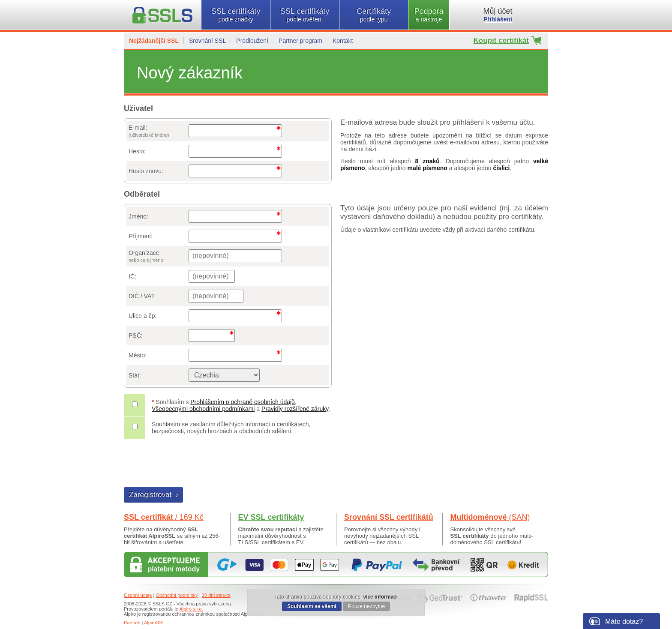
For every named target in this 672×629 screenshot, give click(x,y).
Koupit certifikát (501, 40)
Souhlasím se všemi (312, 606)
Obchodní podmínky (177, 595)
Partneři (132, 623)
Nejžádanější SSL (154, 41)
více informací (380, 597)
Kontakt (343, 41)
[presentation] (189, 464)
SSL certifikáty (236, 15)
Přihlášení (498, 19)
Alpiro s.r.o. (191, 609)
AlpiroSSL (154, 623)
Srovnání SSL (207, 41)
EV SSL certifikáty (271, 517)
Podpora (429, 15)
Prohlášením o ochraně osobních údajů (243, 402)
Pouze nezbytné (366, 606)
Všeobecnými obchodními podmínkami (203, 409)
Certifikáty (374, 15)
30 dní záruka (216, 595)
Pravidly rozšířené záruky (295, 409)
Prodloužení (252, 41)
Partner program (300, 41)
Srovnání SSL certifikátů (389, 517)
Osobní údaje (138, 595)
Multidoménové (490, 517)
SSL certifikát (164, 517)
